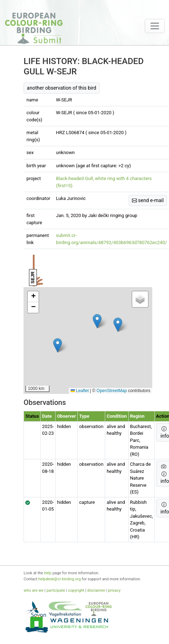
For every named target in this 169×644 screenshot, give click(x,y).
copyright (76, 590)
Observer (66, 416)
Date (47, 416)
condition (117, 416)
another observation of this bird (62, 88)
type (84, 416)
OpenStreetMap (112, 391)
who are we (34, 590)
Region (137, 416)
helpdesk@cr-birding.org (60, 579)
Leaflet (80, 391)
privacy (115, 590)
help (48, 573)
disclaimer (96, 590)
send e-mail (148, 200)
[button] (58, 345)
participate (56, 590)
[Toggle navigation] (155, 26)
